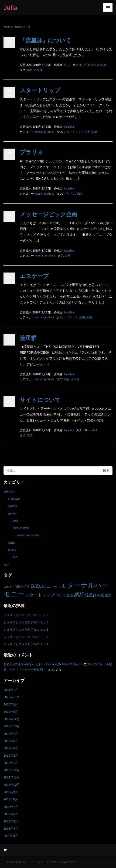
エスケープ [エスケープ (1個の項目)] (53, 587)
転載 (95, 132)
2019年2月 (11, 756)
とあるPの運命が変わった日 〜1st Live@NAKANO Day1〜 (43, 664)
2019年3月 (11, 748)
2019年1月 (11, 763)
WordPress (70, 862)
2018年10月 (12, 785)
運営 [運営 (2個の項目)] (108, 595)
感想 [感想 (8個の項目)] (79, 595)
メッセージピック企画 (49, 214)
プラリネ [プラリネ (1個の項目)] (60, 595)
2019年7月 (11, 734)
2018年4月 (11, 829)
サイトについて (40, 400)
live (15, 557)
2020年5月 (11, 712)
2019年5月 (11, 741)
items (12, 543)
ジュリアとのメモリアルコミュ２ (26, 637)
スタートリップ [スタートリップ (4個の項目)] (40, 595)
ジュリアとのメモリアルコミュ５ (26, 615)
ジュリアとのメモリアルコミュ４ (26, 622)
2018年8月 (11, 799)
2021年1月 (11, 690)
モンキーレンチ (37, 862)
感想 (30, 70)
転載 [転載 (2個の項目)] (101, 595)
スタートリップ (40, 90)
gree (16, 520)
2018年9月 (11, 792)
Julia (10, 8)
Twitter (5, 850)
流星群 (38, 70)
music (92, 65)
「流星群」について (45, 40)
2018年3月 (11, 836)
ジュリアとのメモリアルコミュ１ (26, 644)
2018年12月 (12, 770)
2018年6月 (11, 814)
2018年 (18, 27)
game (12, 513)
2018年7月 (11, 807)
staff (94, 430)
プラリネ (31, 152)
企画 (68, 256)
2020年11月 (12, 697)
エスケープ (34, 276)
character (14, 499)
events (39, 256)
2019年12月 (12, 719)
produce (102, 65)
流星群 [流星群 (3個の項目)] (91, 595)
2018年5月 (11, 821)
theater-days (21, 528)
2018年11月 (12, 777)
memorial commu (29, 535)
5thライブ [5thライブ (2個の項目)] (23, 586)
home (7, 27)
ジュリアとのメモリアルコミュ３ (26, 630)
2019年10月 (12, 726)
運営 (30, 435)
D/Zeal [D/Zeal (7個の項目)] (38, 586)
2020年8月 (11, 704)
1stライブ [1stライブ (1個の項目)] (9, 587)
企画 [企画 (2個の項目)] (70, 595)
